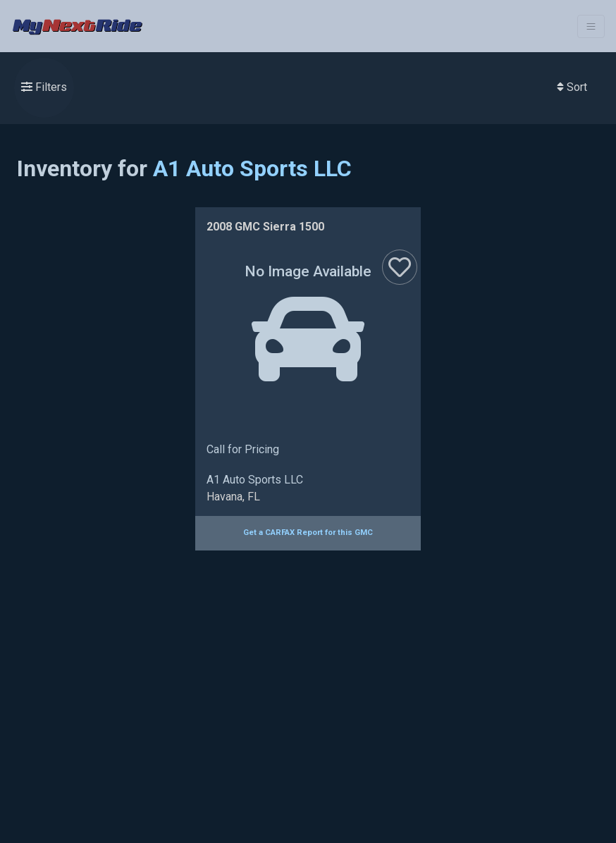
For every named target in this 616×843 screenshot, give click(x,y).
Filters (44, 87)
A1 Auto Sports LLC (252, 168)
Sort (572, 87)
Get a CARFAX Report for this (308, 533)
